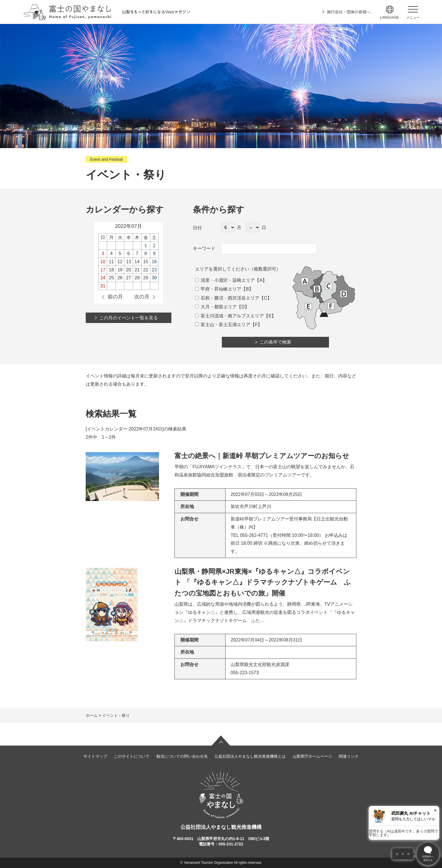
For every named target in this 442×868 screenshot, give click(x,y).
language (390, 17)
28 (137, 278)
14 (137, 262)
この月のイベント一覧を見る (129, 318)
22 (146, 270)
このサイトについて (132, 756)
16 (154, 262)
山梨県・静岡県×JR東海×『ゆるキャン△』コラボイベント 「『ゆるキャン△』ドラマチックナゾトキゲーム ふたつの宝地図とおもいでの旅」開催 (263, 582)
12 (120, 262)
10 (103, 262)
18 (111, 270)
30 (154, 278)
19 (120, 270)
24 (103, 278)
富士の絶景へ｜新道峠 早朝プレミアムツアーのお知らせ (262, 456)
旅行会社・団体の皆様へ (349, 12)
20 (129, 270)
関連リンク (349, 756)
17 (103, 270)
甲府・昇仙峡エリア (218, 289)
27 (129, 278)
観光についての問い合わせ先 (182, 756)
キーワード (204, 248)
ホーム (92, 715)
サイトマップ (95, 756)
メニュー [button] (413, 17)
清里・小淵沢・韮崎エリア (225, 280)
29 (146, 278)
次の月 (142, 297)
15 (146, 262)
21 (137, 270)
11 (111, 262)
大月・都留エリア (216, 307)
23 (154, 270)
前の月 (115, 297)
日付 (197, 228)
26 (120, 278)
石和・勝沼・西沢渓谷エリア (227, 298)
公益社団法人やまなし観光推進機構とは (250, 756)
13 (129, 262)
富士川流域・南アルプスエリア (229, 316)
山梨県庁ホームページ (312, 756)
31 (103, 286)
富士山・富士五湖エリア (223, 325)
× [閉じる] (435, 810)
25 (111, 278)
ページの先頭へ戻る (221, 740)
